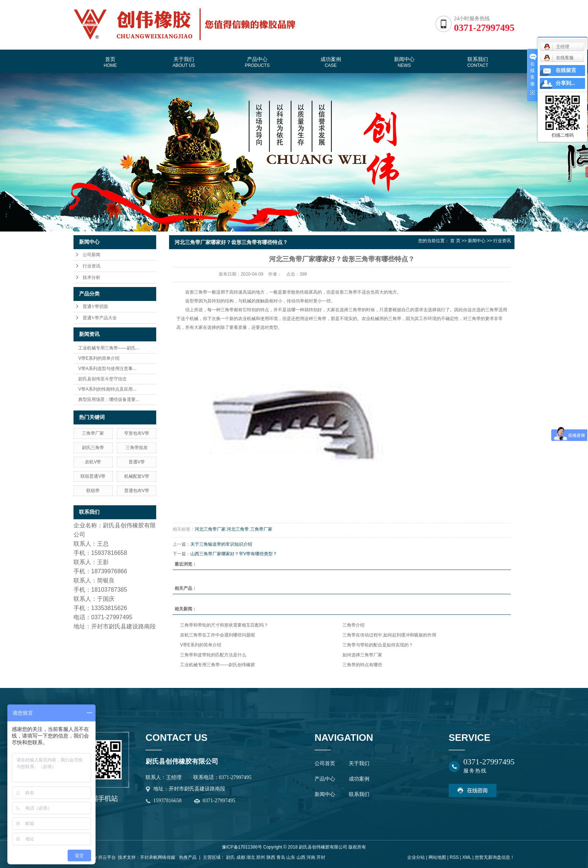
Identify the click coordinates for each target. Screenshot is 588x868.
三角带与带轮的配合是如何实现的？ (378, 645)
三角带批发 (137, 448)
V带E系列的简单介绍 (99, 358)
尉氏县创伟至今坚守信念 (103, 379)
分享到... (565, 83)
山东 (291, 857)
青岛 (281, 857)
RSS (454, 857)
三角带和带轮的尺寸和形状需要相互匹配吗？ (224, 625)
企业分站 (416, 857)
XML (467, 857)
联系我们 (478, 62)
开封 (321, 857)
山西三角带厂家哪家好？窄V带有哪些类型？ (234, 554)
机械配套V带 (137, 476)
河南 (311, 857)
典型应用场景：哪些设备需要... (109, 399)
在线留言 (566, 70)
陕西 (271, 857)
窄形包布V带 (137, 433)
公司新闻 (92, 255)
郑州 (261, 857)
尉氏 (230, 857)
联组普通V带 (93, 476)
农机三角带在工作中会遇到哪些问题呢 (218, 635)
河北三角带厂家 (210, 529)
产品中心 (257, 62)
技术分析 (92, 277)
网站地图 (437, 857)
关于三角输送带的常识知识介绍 (221, 544)
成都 (241, 857)
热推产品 (188, 857)
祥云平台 (107, 857)
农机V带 (93, 462)
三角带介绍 (354, 625)
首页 (110, 62)
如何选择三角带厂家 (362, 655)
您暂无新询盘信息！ (495, 857)
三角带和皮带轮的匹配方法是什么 (213, 655)
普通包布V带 (137, 491)
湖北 (251, 857)
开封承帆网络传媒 (158, 857)
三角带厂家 (93, 433)
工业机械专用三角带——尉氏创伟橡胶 (218, 665)
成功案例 (331, 62)
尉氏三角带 (93, 448)
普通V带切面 (95, 306)
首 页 (455, 241)
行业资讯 (92, 266)
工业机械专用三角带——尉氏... (109, 348)
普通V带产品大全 (100, 318)
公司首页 (325, 763)
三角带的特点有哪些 (362, 665)
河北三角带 (238, 529)
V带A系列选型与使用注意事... (107, 369)
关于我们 (184, 62)
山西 (301, 857)
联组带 (93, 491)
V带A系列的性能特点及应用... (107, 389)
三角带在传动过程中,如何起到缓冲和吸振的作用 (389, 635)
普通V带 (137, 462)
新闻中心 (404, 62)
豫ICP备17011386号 (242, 847)
